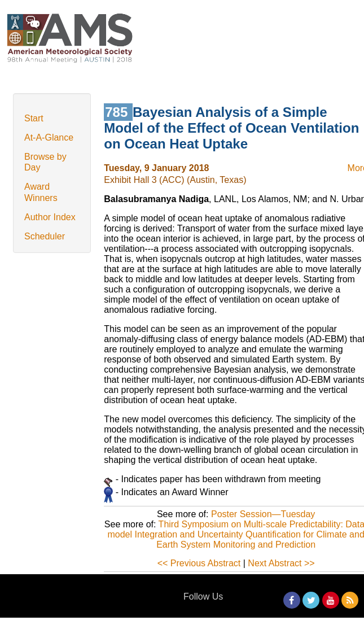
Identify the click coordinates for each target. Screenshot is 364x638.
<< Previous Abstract (199, 563)
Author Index (50, 217)
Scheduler (45, 236)
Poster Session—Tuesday (263, 514)
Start (34, 118)
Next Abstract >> (281, 563)
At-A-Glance (49, 137)
